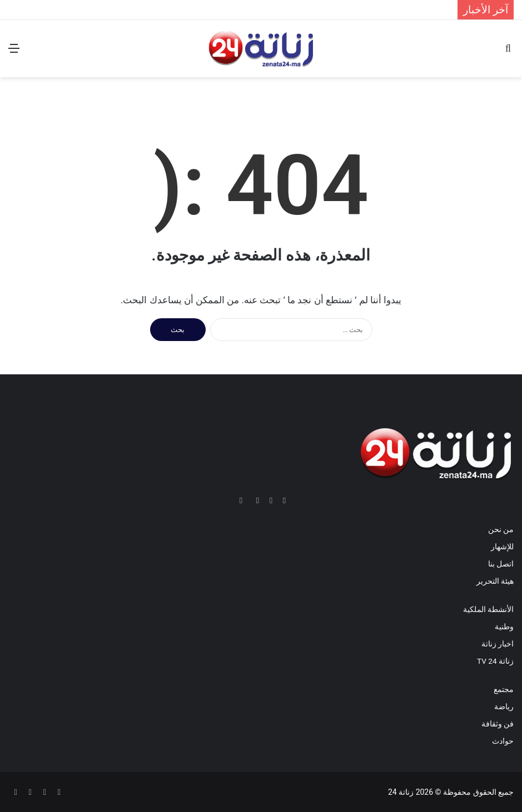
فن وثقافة (498, 724)
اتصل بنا (501, 564)
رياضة (504, 706)
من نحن (501, 529)
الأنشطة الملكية (488, 609)
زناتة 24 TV (495, 661)
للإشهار (502, 547)
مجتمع (504, 689)
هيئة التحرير (495, 581)
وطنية (504, 626)
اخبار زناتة (498, 644)
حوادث (503, 741)
